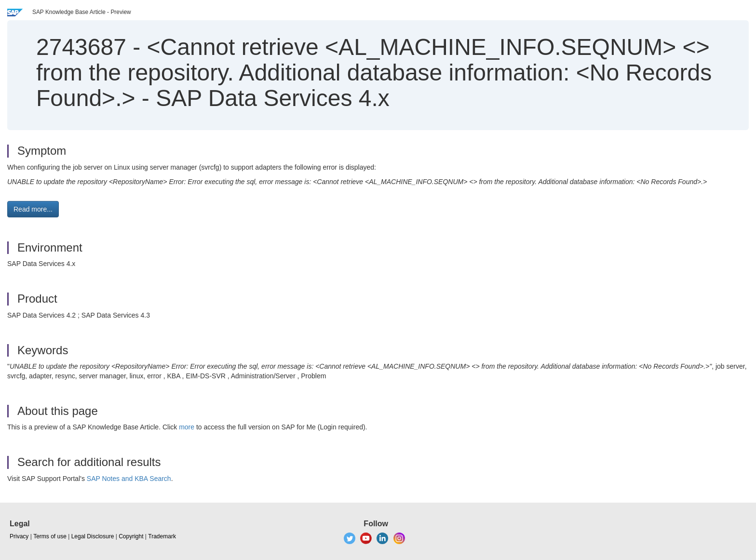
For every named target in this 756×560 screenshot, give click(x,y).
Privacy (19, 536)
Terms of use (50, 536)
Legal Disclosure (93, 536)
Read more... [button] (33, 209)
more (187, 427)
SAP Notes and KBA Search (129, 479)
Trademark (162, 536)
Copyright (131, 536)
